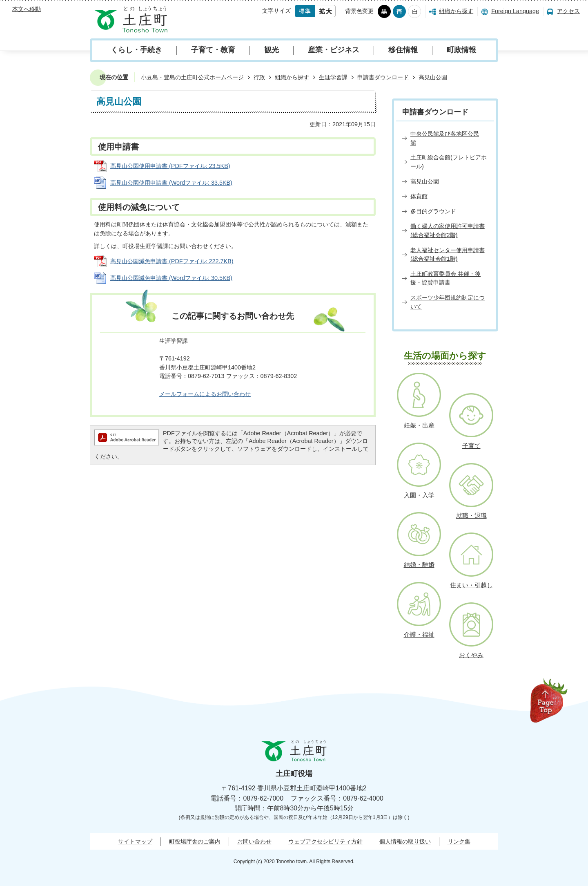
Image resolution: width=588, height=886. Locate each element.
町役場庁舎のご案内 (195, 841)
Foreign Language (515, 11)
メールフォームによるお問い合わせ (205, 394)
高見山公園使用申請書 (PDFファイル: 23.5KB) (170, 166)
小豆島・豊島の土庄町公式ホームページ (192, 77)
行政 (259, 77)
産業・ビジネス (334, 50)
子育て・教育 (213, 50)
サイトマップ (135, 841)
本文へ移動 (27, 9)
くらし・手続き (136, 50)
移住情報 (403, 50)
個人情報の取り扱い (405, 841)
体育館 (419, 196)
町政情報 (461, 50)
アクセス (568, 11)
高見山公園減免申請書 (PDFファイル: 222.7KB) (172, 261)
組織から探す (456, 11)
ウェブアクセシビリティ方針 (325, 841)
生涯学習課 (333, 77)
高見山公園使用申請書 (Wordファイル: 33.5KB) (171, 183)
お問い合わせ (254, 841)
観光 (272, 50)
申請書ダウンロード (383, 77)
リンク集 (459, 841)
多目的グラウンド (433, 211)
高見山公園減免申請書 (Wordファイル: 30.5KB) (171, 278)
